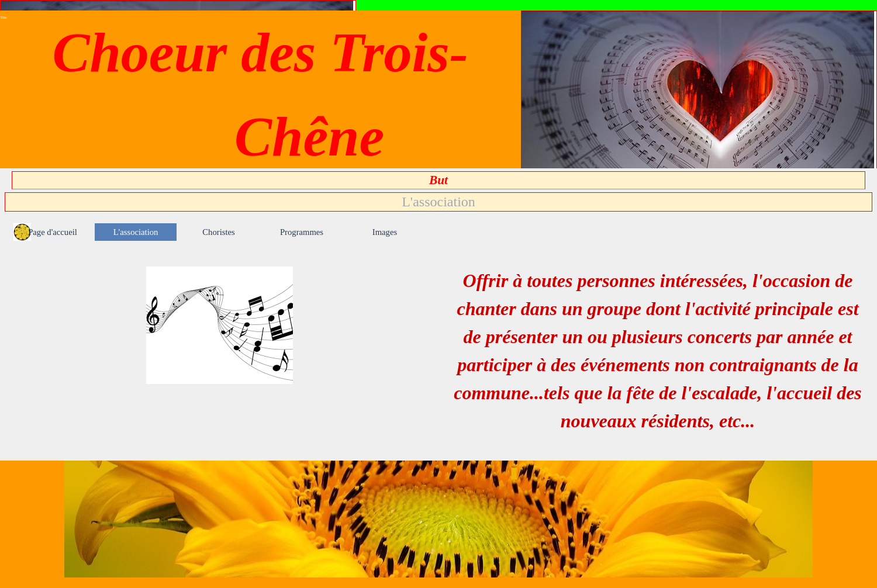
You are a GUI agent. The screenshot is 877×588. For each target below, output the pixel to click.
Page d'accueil (53, 232)
